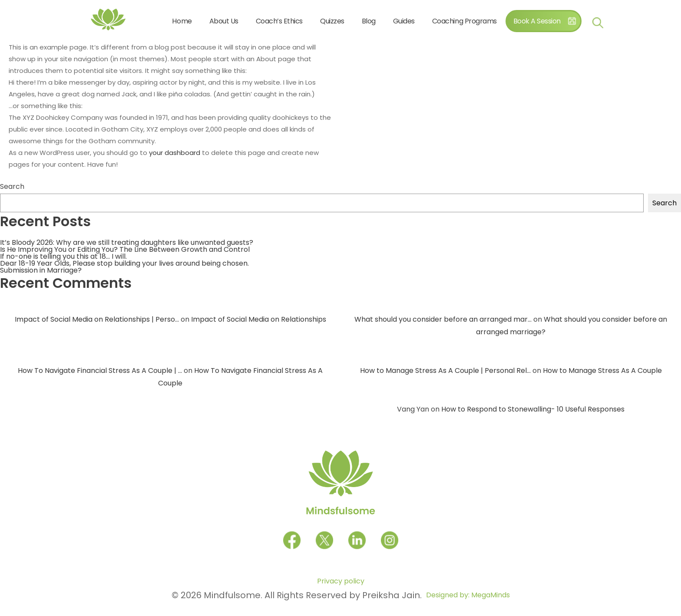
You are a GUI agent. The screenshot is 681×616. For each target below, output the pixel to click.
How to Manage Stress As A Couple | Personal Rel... (445, 371)
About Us (224, 21)
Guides (404, 21)
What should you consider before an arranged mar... (443, 319)
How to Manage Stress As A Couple (602, 371)
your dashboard (175, 153)
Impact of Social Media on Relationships (259, 319)
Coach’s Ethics (279, 21)
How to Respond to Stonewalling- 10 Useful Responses (533, 409)
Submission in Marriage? (41, 270)
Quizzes (332, 21)
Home (182, 21)
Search (12, 187)
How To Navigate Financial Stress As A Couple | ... (100, 371)
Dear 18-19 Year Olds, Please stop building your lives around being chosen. (124, 263)
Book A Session (537, 21)
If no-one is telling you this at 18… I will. (63, 256)
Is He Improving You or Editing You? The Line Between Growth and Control (125, 249)
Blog (369, 21)
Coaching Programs (464, 21)
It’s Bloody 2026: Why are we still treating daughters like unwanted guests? (127, 242)
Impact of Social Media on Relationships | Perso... (97, 319)
